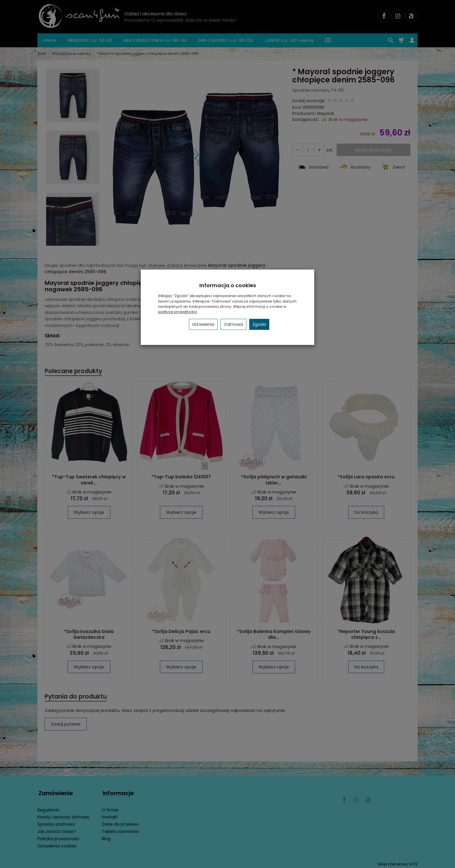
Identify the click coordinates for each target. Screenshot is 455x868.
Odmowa (233, 324)
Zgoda (259, 324)
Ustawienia (203, 324)
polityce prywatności (178, 312)
